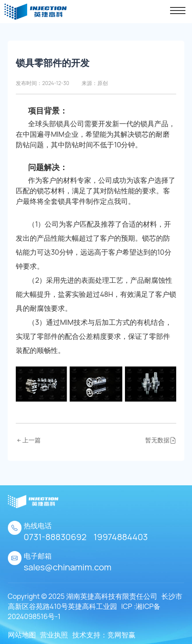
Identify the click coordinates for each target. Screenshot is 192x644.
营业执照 (54, 635)
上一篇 (28, 440)
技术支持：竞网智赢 (104, 635)
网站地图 (22, 635)
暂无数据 (161, 440)
